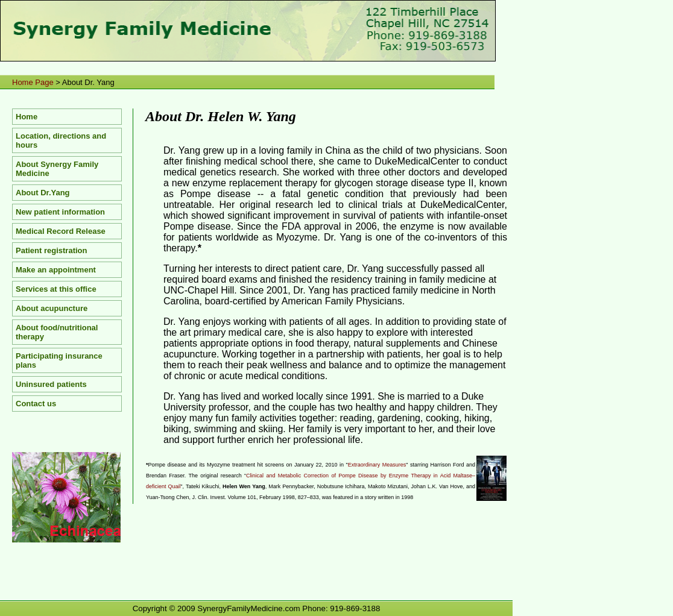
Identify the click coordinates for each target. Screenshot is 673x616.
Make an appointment (56, 270)
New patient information (60, 212)
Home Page (33, 82)
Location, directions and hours (61, 140)
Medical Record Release (61, 231)
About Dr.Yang (43, 193)
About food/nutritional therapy (57, 332)
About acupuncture (52, 308)
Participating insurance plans (59, 360)
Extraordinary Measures (377, 465)
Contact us (36, 404)
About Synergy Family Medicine (57, 169)
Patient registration (51, 250)
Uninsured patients (51, 384)
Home (27, 117)
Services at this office (56, 289)
